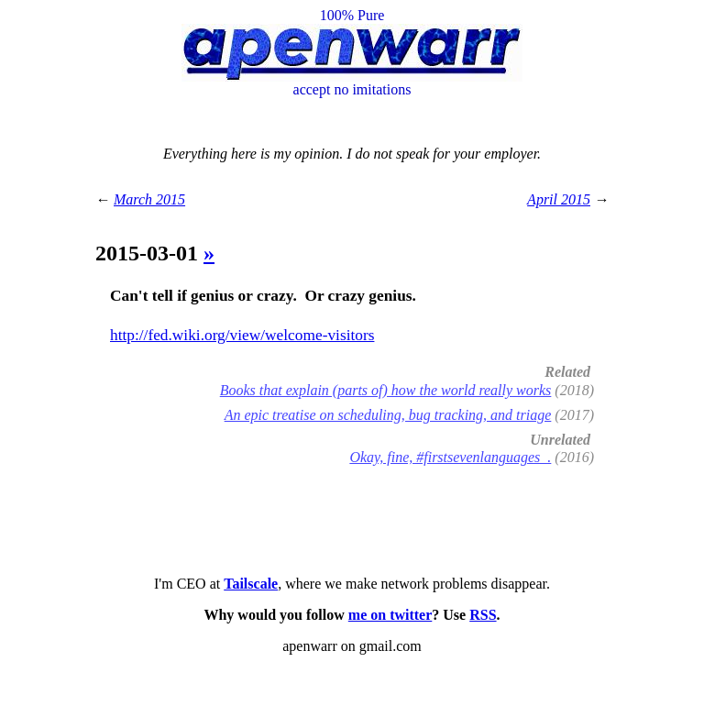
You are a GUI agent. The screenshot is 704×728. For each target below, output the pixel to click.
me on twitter (390, 615)
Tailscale (251, 584)
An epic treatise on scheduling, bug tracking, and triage (388, 415)
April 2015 (559, 199)
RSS (483, 615)
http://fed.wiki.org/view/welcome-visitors (242, 335)
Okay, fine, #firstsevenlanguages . (450, 457)
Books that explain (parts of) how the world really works (386, 390)
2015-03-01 (149, 253)
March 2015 (149, 199)
